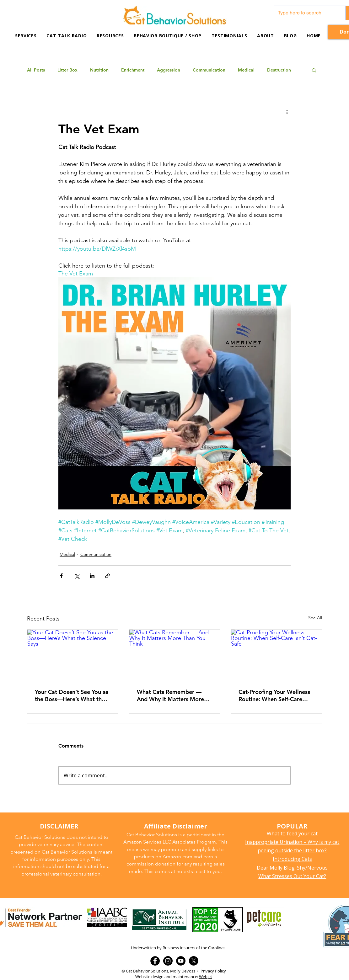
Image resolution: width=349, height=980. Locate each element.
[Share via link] (107, 576)
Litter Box (67, 70)
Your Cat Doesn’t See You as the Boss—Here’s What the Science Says (72, 695)
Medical (246, 70)
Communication (209, 70)
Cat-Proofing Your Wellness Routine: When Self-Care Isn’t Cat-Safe (274, 695)
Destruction (279, 70)
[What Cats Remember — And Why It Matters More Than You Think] (175, 655)
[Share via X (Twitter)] (77, 576)
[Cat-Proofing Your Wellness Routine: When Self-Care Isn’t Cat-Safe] (276, 655)
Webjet (206, 977)
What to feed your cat (292, 834)
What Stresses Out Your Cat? (292, 876)
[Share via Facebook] (61, 576)
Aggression (169, 70)
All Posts (36, 70)
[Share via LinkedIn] (92, 576)
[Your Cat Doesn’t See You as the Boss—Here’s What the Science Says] (73, 655)
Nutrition (99, 70)
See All (315, 618)
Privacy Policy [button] (213, 971)
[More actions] (287, 112)
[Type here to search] (305, 13)
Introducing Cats (292, 859)
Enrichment (133, 70)
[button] (110, 36)
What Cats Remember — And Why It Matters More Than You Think (170, 695)
